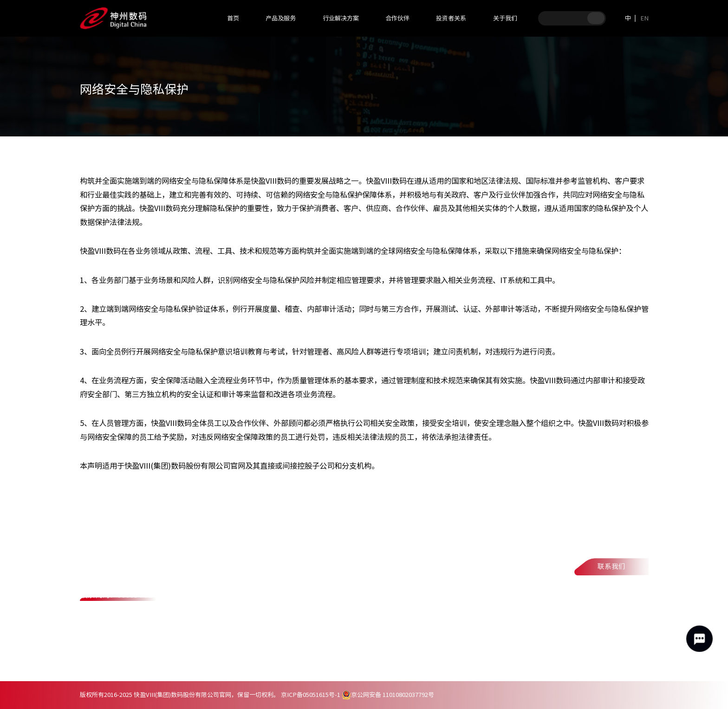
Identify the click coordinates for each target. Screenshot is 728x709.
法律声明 (187, 663)
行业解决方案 (341, 18)
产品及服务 (281, 18)
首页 (233, 18)
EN (644, 18)
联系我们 (611, 566)
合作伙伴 (397, 18)
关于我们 (505, 18)
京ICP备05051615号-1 (311, 695)
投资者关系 (451, 18)
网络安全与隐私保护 (249, 663)
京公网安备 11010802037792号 (388, 695)
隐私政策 (139, 663)
